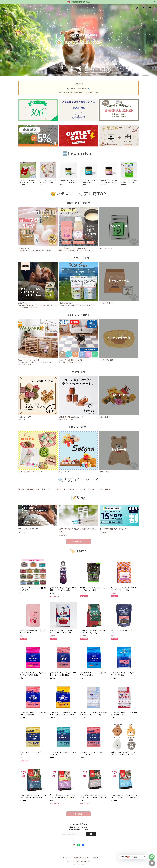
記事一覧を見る (78, 541)
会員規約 (95, 858)
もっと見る (78, 814)
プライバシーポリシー (65, 858)
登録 (91, 834)
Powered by (79, 864)
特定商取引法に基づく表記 (82, 858)
